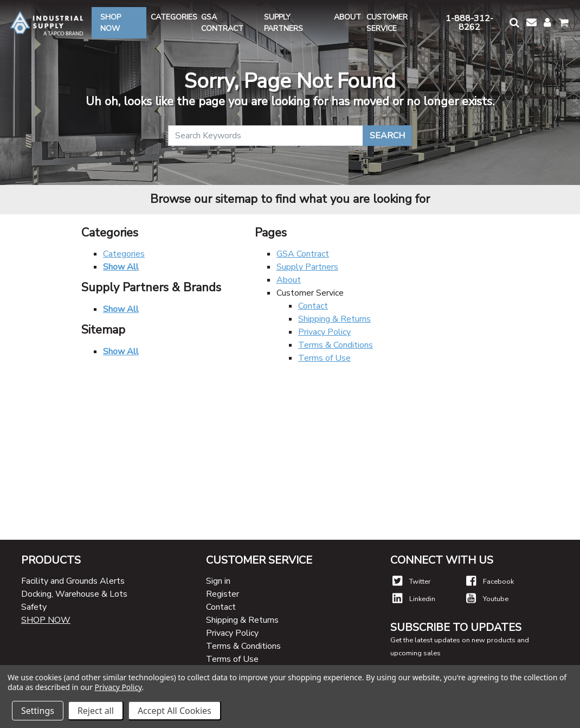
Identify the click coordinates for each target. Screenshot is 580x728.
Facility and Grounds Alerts (73, 581)
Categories (124, 254)
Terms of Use (324, 358)
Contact (313, 306)
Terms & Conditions (336, 345)
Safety (34, 607)
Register (223, 594)
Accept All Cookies (175, 711)
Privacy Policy (324, 332)
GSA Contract (303, 254)
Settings (38, 711)
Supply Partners (307, 267)
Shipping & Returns (334, 319)
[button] (514, 23)
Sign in (218, 581)
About (289, 280)
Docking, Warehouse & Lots (74, 594)
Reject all (96, 711)
